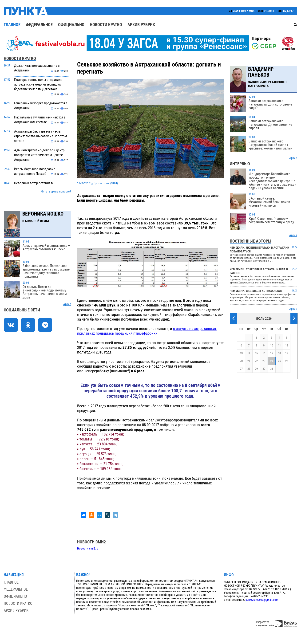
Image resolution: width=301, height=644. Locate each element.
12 (287, 345)
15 (256, 353)
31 (272, 369)
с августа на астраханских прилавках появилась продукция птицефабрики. (147, 331)
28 (249, 369)
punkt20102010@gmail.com (262, 600)
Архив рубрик (141, 25)
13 (241, 353)
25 (279, 361)
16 (264, 353)
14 (249, 353)
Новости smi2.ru (88, 548)
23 (264, 361)
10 (272, 345)
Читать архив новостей (56, 191)
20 (241, 361)
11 (279, 345)
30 (264, 369)
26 (287, 361)
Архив (67, 304)
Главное (12, 25)
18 (279, 353)
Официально (71, 25)
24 (272, 361)
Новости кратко (106, 25)
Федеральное (39, 25)
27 (241, 369)
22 (256, 361)
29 (256, 369)
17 (272, 353)
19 (287, 353)
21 (249, 361)
